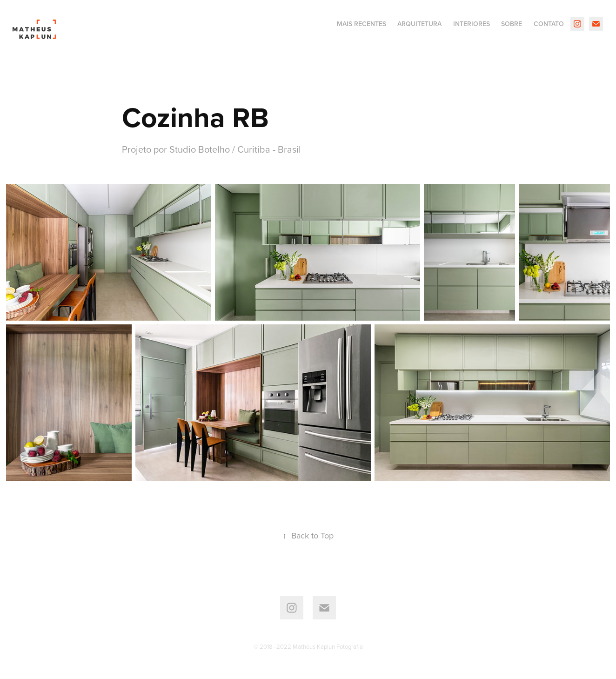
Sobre (512, 24)
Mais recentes (362, 24)
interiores (472, 24)
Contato (549, 24)
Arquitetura (419, 24)
